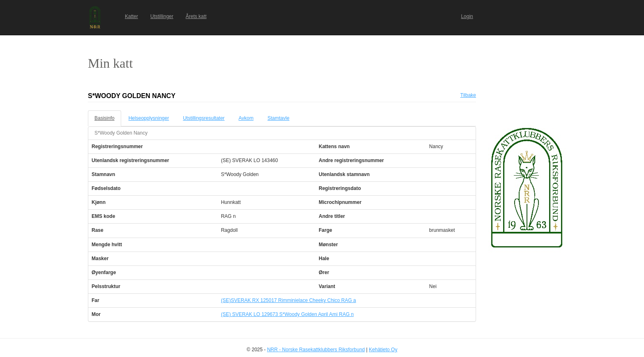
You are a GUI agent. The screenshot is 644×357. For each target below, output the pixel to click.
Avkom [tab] (246, 118)
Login (467, 16)
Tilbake (468, 95)
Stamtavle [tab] (278, 118)
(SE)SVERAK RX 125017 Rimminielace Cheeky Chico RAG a (289, 300)
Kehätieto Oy (383, 350)
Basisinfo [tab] (105, 118)
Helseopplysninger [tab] (149, 118)
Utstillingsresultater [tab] (204, 118)
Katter (131, 16)
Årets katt (196, 16)
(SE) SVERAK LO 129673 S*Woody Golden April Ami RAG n (287, 314)
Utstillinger (162, 16)
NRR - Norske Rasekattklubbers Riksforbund (316, 350)
